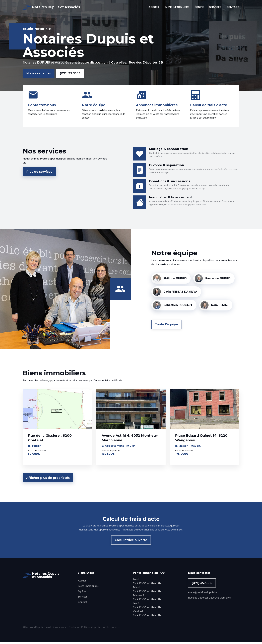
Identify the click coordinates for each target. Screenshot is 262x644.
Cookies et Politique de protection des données (95, 629)
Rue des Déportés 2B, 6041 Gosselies (209, 599)
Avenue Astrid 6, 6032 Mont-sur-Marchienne (130, 439)
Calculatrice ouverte (131, 542)
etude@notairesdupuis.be (203, 594)
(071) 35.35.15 (70, 73)
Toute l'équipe (166, 326)
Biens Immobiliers (88, 587)
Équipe (82, 593)
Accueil (82, 582)
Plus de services (39, 173)
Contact (83, 603)
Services (83, 598)
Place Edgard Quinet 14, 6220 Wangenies (201, 439)
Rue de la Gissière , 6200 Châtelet (50, 439)
